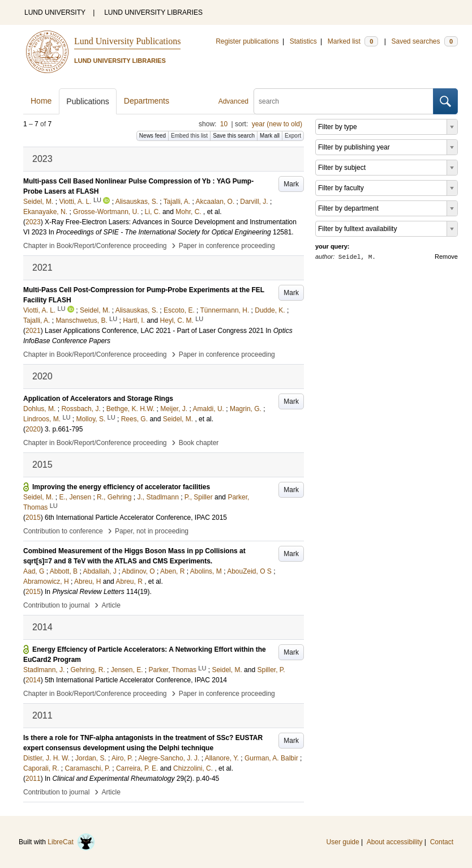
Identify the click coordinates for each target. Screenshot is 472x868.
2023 (33, 222)
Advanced (233, 101)
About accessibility (395, 842)
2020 (33, 429)
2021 (33, 331)
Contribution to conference (63, 531)
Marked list (353, 41)
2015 (33, 518)
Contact (442, 842)
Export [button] (293, 136)
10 (224, 124)
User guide (343, 842)
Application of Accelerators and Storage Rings (98, 399)
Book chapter (199, 443)
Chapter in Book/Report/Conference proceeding (95, 246)
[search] (344, 101)
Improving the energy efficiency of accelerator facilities (121, 487)
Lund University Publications (127, 41)
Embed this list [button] (189, 136)
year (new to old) (277, 124)
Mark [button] (291, 184)
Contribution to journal (56, 605)
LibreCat (71, 842)
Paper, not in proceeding (152, 531)
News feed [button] (153, 136)
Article (111, 605)
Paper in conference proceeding (227, 246)
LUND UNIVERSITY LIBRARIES (153, 12)
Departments (147, 101)
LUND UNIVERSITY (55, 12)
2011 (33, 779)
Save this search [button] (234, 136)
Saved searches (424, 41)
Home (41, 101)
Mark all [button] (270, 136)
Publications (88, 101)
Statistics (303, 41)
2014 (33, 680)
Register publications (247, 41)
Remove (446, 256)
